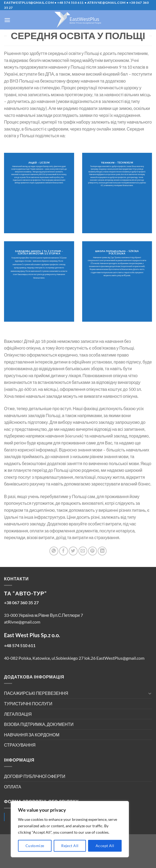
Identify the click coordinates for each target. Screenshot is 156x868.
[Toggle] (150, 693)
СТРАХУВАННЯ (20, 745)
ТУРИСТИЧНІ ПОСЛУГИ (28, 704)
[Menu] (7, 20)
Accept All (105, 846)
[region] (70, 829)
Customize (35, 846)
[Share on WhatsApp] (54, 551)
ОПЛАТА (13, 787)
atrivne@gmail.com (106, 3)
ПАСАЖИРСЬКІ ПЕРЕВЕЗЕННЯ (36, 693)
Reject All (70, 846)
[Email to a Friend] (83, 551)
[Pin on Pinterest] (92, 551)
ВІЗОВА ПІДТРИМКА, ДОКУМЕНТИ (39, 724)
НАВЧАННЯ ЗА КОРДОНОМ (32, 735)
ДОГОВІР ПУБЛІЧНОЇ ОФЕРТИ (35, 776)
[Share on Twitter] (73, 551)
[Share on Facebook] (64, 551)
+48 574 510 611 (70, 3)
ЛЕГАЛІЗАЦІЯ (18, 714)
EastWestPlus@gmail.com (29, 3)
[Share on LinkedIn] (102, 551)
